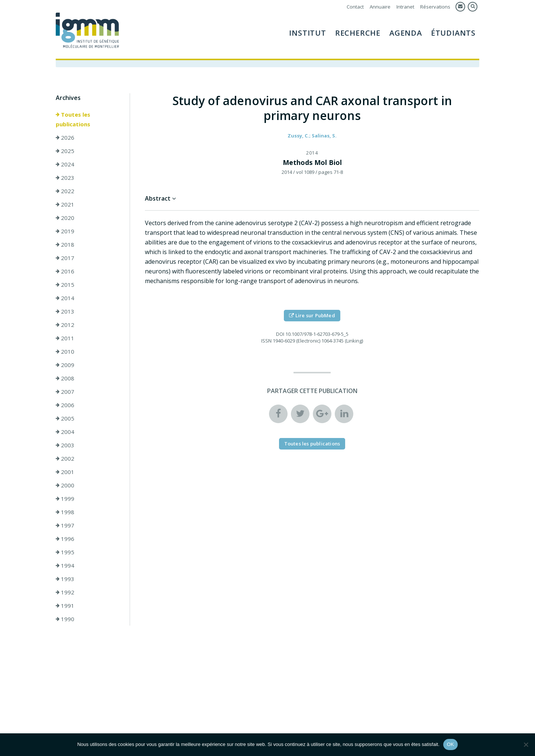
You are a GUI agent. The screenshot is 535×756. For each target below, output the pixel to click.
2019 (65, 231)
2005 (65, 419)
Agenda (406, 33)
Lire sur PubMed (312, 316)
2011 (65, 338)
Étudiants (453, 33)
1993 (65, 579)
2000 (65, 486)
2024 (65, 165)
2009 (65, 365)
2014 (65, 298)
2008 (65, 379)
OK (450, 744)
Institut (307, 33)
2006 (65, 405)
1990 (65, 619)
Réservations (435, 7)
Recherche (358, 33)
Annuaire (380, 7)
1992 (65, 593)
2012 (65, 325)
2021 (65, 205)
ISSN (266, 341)
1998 (65, 512)
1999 (65, 499)
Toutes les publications (73, 120)
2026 (65, 138)
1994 (65, 566)
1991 (65, 606)
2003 (65, 445)
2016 (65, 272)
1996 (65, 539)
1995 (65, 552)
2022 (65, 191)
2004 (65, 432)
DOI (280, 334)
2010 (65, 352)
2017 (65, 258)
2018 (65, 245)
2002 (65, 459)
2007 (65, 392)
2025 (65, 151)
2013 (65, 312)
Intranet (405, 7)
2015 (65, 285)
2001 (65, 472)
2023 (65, 178)
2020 (65, 218)
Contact (355, 7)
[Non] (526, 744)
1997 (65, 526)
